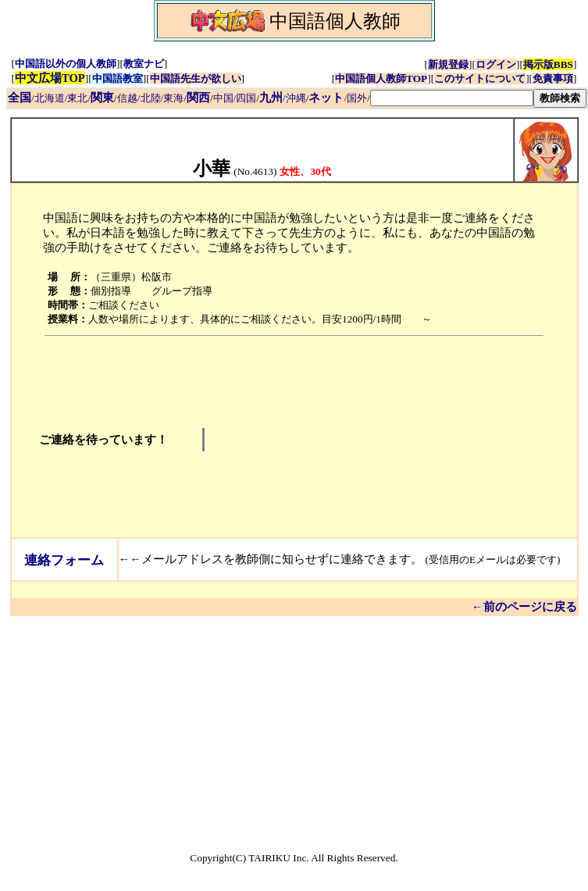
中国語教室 (118, 78)
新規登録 (448, 64)
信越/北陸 (139, 98)
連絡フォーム (64, 560)
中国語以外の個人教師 (66, 64)
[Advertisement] (328, 440)
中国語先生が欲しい (196, 78)
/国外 (338, 98)
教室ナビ (144, 64)
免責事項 (553, 78)
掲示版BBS (548, 64)
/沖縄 (283, 98)
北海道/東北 (61, 98)
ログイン (496, 64)
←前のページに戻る (524, 607)
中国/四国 (235, 98)
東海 (173, 98)
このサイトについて (480, 78)
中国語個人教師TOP (381, 78)
